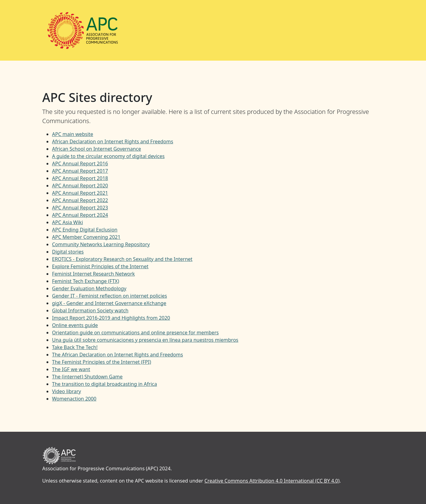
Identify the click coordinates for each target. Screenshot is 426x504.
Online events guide (75, 325)
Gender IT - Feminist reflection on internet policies (110, 296)
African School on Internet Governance (97, 149)
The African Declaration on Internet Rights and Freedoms (118, 355)
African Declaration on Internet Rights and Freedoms (113, 141)
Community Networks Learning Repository (101, 244)
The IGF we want (71, 369)
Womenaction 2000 (74, 399)
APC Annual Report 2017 (80, 171)
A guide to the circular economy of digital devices (108, 156)
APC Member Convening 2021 (86, 237)
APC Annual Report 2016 (80, 164)
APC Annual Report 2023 (80, 208)
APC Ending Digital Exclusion (85, 230)
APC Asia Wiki (67, 222)
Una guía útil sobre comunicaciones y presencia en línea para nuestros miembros (145, 340)
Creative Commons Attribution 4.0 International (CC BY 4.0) (272, 481)
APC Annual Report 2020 (80, 186)
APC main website (73, 134)
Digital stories (68, 252)
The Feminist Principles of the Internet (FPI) (102, 362)
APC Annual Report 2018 (80, 178)
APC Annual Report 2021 (80, 193)
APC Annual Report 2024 (80, 215)
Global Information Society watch (90, 310)
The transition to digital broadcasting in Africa (105, 384)
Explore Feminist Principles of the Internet (100, 266)
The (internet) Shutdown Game (87, 377)
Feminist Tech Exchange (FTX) (86, 281)
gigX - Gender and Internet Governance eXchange (109, 303)
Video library (67, 391)
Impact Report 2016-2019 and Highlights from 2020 (111, 318)
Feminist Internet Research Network (93, 274)
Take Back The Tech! (75, 347)
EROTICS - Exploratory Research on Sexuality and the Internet (122, 259)
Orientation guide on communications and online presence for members (135, 333)
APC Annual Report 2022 (80, 200)
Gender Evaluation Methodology (89, 288)
